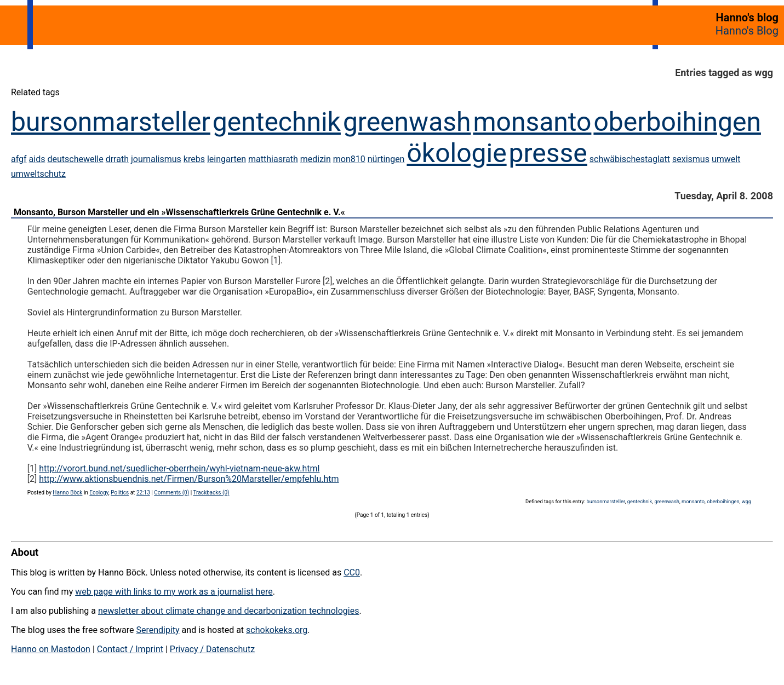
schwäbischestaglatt (630, 159)
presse (548, 153)
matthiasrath (273, 159)
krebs (194, 159)
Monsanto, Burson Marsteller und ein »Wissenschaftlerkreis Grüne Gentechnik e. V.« (179, 212)
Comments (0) (171, 493)
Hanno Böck (67, 493)
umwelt (726, 159)
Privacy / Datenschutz (212, 649)
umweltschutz (38, 174)
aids (37, 159)
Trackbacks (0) (211, 493)
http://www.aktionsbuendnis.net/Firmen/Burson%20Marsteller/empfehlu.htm (189, 479)
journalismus (156, 159)
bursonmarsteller (111, 122)
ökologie (456, 153)
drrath (117, 159)
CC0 (352, 572)
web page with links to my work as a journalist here (174, 592)
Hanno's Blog (747, 31)
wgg (747, 501)
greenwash (407, 122)
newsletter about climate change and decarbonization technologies (228, 611)
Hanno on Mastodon (51, 649)
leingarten (227, 159)
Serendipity (158, 630)
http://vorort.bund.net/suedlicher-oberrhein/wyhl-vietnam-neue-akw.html (179, 468)
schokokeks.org (277, 630)
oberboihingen (677, 122)
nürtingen (386, 159)
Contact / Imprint (130, 649)
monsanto (532, 122)
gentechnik (277, 122)
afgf (19, 159)
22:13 (143, 493)
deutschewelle (75, 159)
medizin (316, 159)
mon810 (349, 159)
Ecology (99, 493)
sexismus (691, 159)
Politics (120, 493)
